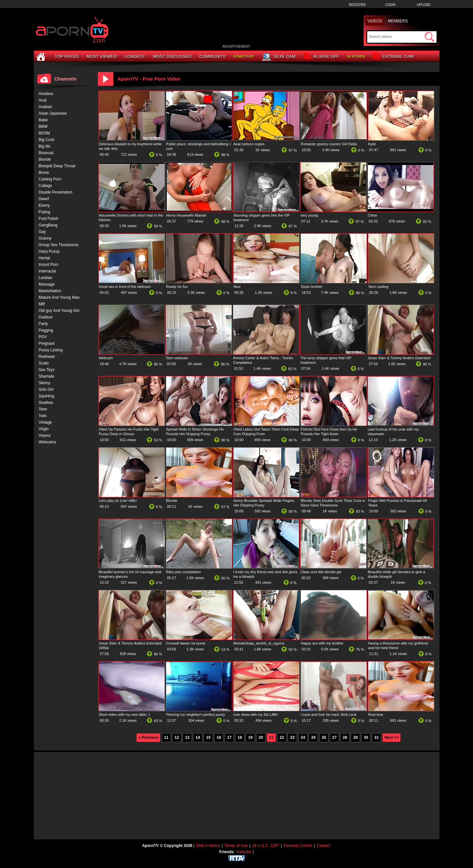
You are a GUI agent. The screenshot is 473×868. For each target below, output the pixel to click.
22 (282, 738)
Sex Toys (47, 370)
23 (292, 738)
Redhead (47, 357)
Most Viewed (101, 56)
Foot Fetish (49, 219)
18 (240, 738)
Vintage (45, 422)
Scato (44, 363)
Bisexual (46, 153)
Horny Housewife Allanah (186, 215)
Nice (237, 287)
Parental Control (298, 846)
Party (43, 324)
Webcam (106, 358)
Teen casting (378, 287)
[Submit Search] (429, 37)
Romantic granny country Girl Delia (329, 144)
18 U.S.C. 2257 (266, 846)
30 (366, 738)
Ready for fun (177, 287)
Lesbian (46, 278)
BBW (43, 127)
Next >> (391, 738)
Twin (43, 416)
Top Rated (67, 56)
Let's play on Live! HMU (118, 501)
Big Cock (47, 140)
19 (250, 738)
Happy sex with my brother (322, 643)
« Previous (148, 738)
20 (261, 738)
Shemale (46, 376)
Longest (135, 56)
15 (208, 738)
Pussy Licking (51, 350)
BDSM (45, 133)
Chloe (373, 215)
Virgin (44, 429)
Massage (47, 284)
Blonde (172, 501)
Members (398, 21)
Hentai (45, 258)
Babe (43, 120)
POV (43, 337)
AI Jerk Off (321, 57)
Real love (376, 715)
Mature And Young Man (59, 297)
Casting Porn (50, 179)
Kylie (372, 144)
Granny (45, 238)
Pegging (46, 330)
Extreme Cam (393, 57)
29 (355, 738)
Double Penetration (56, 192)
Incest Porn (49, 265)
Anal (43, 100)
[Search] (396, 36)
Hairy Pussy (49, 251)
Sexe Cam (279, 57)
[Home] (42, 56)
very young (309, 215)
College (45, 186)
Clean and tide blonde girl (321, 572)
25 (313, 738)
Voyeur (45, 435)
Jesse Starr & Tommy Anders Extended (399, 358)
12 (177, 738)
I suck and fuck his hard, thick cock (329, 715)
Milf (42, 304)
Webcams (47, 442)
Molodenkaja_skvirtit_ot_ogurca (259, 643)
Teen (43, 409)
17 (229, 738)
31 (376, 738)
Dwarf (44, 199)
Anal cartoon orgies (249, 144)
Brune (44, 173)
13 (187, 738)
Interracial (47, 271)
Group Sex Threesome (59, 245)
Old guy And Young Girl (59, 311)
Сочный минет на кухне (186, 643)
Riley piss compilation (184, 572)
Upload (424, 5)
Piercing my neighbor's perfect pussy (196, 715)
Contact (323, 846)
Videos (375, 21)
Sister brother (312, 287)
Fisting (45, 212)
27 (334, 738)
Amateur (46, 94)
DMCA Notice (208, 846)
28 (345, 738)
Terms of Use (236, 846)
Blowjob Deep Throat (57, 166)
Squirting (46, 396)
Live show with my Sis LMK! (256, 715)
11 (166, 738)
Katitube (244, 852)
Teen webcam (177, 358)
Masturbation (50, 291)
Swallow (46, 403)
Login (390, 5)
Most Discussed (172, 56)
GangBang (48, 225)
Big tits (45, 146)
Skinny (45, 383)
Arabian (45, 107)
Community (213, 56)
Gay (42, 232)
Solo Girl (46, 389)
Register (357, 5)
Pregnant (47, 343)
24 (303, 738)
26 (324, 738)
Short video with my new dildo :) (124, 715)
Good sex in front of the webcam (125, 287)
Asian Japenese (53, 113)
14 (198, 738)
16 (219, 738)
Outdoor (46, 317)
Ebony (44, 205)
